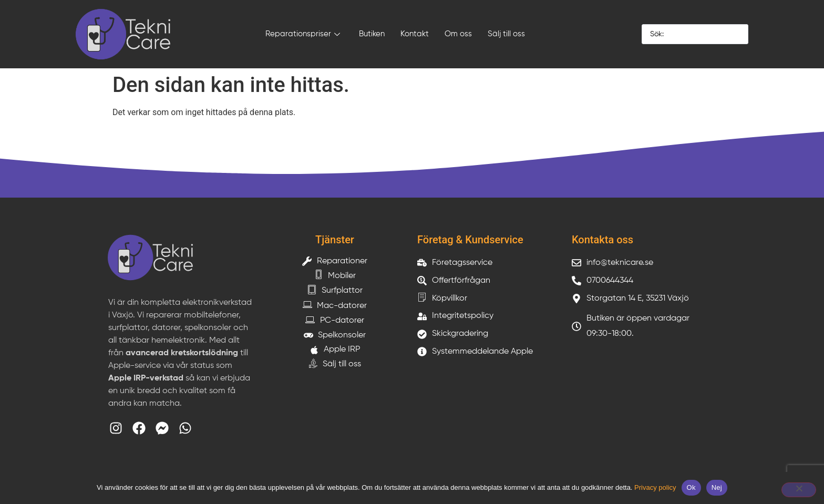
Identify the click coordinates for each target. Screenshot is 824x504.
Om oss (458, 34)
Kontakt (415, 34)
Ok (691, 487)
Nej (717, 487)
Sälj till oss (506, 34)
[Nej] (799, 490)
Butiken (372, 34)
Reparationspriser (303, 35)
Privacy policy (655, 487)
